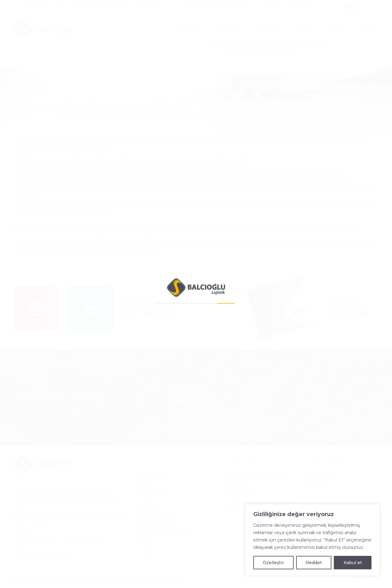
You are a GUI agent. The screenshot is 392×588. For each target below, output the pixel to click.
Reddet (314, 563)
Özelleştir (273, 563)
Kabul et (353, 563)
